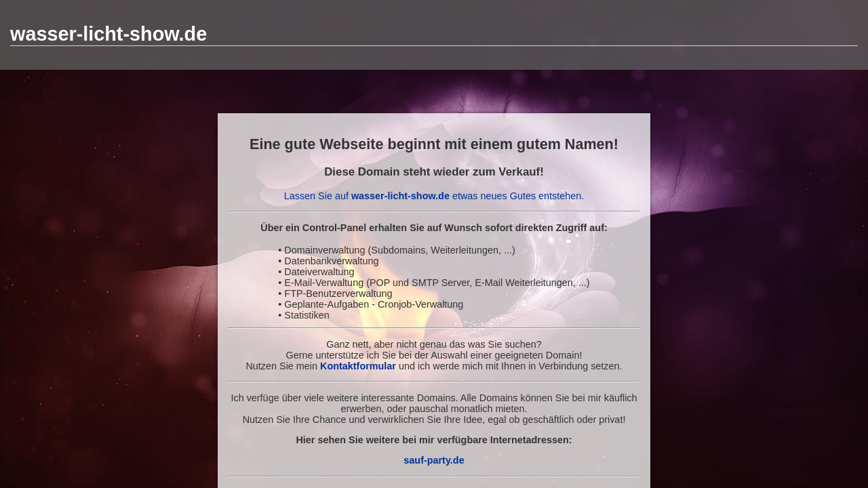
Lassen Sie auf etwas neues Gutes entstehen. (434, 196)
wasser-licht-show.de (108, 34)
